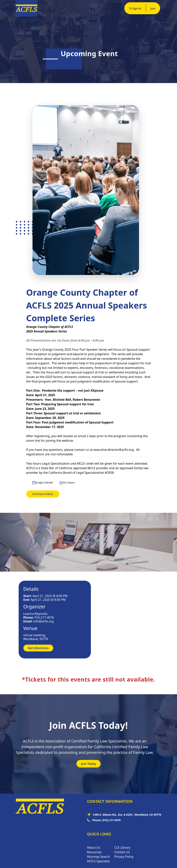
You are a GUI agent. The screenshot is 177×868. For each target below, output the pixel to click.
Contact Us (122, 852)
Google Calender (43, 483)
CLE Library (122, 848)
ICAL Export (67, 483)
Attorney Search (98, 857)
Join (153, 8)
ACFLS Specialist (98, 861)
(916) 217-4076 (111, 820)
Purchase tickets (43, 494)
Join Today (89, 764)
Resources (94, 852)
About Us (94, 848)
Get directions (38, 648)
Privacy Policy (124, 857)
